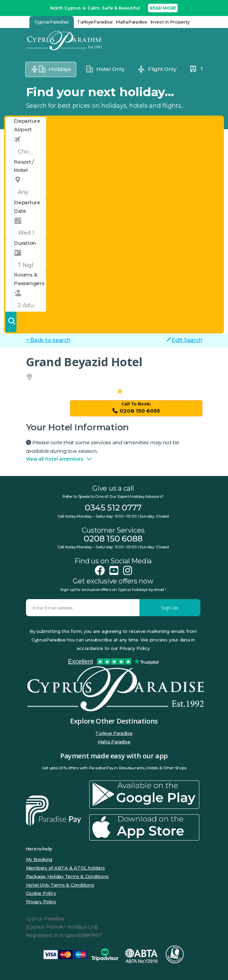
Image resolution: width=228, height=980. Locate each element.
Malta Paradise (114, 742)
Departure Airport (27, 125)
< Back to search (48, 340)
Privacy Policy (41, 902)
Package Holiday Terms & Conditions (67, 876)
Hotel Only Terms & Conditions (60, 885)
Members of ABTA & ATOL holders (65, 868)
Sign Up (170, 608)
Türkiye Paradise (114, 733)
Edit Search (184, 340)
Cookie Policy (41, 893)
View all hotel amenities (59, 459)
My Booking (39, 859)
